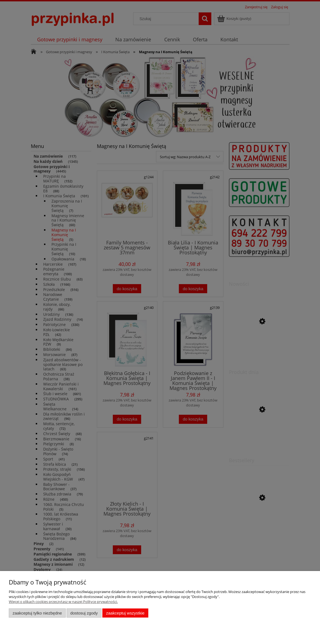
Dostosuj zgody (84, 613)
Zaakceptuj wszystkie (125, 613)
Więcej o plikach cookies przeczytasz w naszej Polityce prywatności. (63, 602)
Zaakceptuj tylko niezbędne (37, 613)
